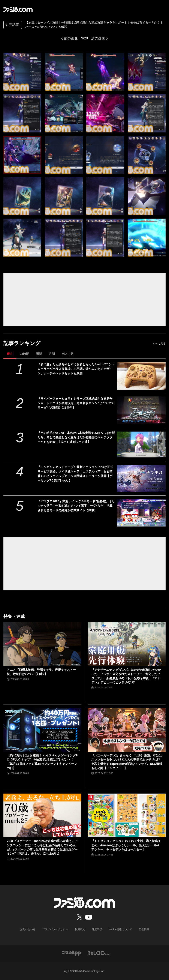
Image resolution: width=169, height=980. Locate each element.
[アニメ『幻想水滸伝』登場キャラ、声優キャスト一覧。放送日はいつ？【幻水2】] (42, 644)
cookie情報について (120, 929)
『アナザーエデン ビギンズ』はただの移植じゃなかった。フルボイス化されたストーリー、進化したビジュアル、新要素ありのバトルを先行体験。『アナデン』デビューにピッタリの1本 (126, 676)
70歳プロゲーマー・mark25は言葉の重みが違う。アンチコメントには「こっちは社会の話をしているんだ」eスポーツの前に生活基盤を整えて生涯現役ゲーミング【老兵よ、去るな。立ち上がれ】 (42, 847)
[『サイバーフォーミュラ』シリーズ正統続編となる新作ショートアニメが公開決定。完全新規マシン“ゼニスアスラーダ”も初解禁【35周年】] (141, 410)
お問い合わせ (28, 929)
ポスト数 (68, 354)
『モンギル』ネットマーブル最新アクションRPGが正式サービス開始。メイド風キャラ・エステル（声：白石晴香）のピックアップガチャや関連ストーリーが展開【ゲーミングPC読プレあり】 (75, 474)
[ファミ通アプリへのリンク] (72, 953)
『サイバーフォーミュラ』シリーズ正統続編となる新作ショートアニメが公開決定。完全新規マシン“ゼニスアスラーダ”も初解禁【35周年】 (76, 403)
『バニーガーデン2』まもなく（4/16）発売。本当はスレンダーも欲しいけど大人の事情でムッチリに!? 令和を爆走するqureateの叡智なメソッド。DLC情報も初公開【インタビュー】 (127, 762)
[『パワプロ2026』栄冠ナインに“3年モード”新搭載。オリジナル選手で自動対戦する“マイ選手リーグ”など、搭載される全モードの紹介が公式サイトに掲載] (141, 513)
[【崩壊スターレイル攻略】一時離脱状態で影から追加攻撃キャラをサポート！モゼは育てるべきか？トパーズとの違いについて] (22, 72)
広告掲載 (144, 929)
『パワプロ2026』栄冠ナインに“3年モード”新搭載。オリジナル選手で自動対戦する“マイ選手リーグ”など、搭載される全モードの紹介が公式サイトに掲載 (76, 506)
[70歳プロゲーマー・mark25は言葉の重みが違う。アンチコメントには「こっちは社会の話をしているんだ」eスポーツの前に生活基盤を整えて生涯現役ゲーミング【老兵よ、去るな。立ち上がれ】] (42, 815)
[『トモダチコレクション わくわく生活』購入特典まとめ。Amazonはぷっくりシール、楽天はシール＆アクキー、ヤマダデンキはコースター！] (127, 815)
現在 (10, 354)
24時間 (24, 354)
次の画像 (98, 38)
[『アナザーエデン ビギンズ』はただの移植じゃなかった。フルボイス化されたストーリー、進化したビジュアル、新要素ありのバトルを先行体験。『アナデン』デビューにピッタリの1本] (127, 644)
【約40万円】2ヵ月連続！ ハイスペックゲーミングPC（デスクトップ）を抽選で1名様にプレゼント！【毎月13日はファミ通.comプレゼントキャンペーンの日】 (42, 762)
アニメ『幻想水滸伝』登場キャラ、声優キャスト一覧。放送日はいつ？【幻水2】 (41, 672)
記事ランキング (22, 343)
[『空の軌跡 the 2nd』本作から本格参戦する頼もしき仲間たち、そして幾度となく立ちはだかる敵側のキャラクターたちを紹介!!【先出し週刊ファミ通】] (141, 444)
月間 (52, 354)
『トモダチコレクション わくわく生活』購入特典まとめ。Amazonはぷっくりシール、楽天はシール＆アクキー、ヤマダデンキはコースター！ (126, 845)
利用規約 (80, 929)
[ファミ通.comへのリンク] (18, 9)
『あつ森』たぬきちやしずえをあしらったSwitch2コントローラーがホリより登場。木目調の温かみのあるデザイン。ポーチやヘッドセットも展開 (76, 369)
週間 (39, 354)
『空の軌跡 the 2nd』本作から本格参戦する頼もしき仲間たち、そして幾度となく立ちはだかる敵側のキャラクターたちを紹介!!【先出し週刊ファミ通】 (76, 437)
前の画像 (71, 38)
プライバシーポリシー (55, 929)
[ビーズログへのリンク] (99, 953)
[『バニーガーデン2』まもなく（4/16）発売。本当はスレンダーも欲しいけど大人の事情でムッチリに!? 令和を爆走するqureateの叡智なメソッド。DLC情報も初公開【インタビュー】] (127, 730)
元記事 (12, 25)
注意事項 (97, 929)
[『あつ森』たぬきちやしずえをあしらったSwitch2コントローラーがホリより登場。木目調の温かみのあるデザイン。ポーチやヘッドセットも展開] (141, 376)
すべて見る (159, 344)
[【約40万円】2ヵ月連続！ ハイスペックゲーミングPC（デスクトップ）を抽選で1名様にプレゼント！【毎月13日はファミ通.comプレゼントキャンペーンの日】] (42, 730)
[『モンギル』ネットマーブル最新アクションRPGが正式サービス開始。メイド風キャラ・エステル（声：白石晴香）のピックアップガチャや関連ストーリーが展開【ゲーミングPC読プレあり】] (141, 479)
